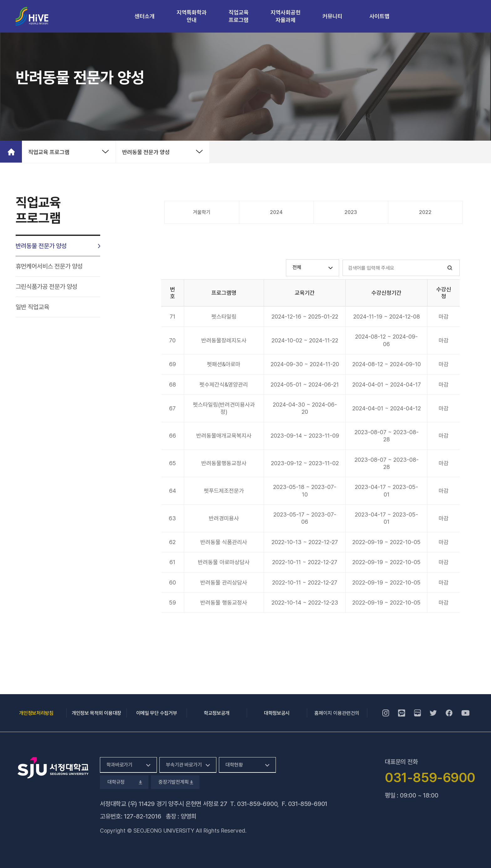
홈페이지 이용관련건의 (337, 713)
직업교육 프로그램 (239, 16)
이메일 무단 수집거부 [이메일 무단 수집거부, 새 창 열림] (157, 713)
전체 (297, 267)
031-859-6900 (257, 804)
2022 (425, 212)
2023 (351, 212)
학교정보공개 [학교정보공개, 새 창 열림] (217, 713)
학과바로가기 (119, 765)
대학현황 (234, 765)
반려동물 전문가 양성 (146, 152)
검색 (450, 268)
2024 (276, 212)
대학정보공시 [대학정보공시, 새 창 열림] (277, 713)
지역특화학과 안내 (192, 16)
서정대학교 (32, 16)
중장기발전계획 (175, 782)
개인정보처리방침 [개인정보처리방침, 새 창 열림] (36, 713)
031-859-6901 (308, 804)
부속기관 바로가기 (184, 765)
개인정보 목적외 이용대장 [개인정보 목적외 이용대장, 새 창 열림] (96, 713)
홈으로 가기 (11, 152)
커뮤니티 (333, 16)
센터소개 (145, 16)
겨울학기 (202, 212)
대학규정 (124, 782)
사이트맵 (380, 16)
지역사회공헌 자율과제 (286, 16)
